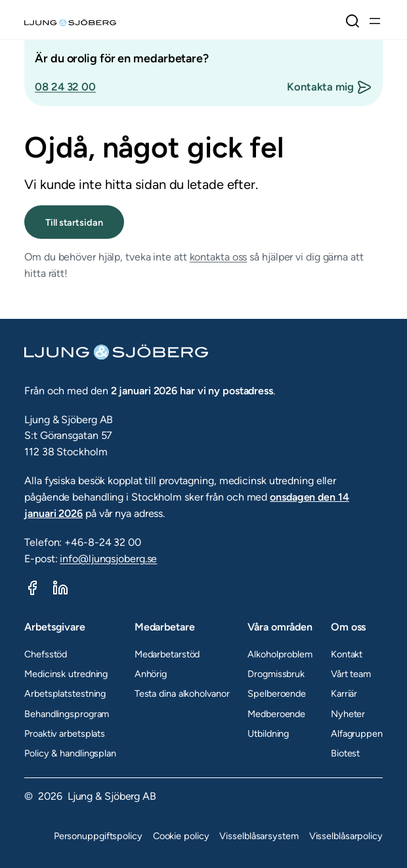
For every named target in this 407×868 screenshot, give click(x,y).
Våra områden (280, 627)
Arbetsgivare (55, 627)
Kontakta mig (320, 87)
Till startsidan (74, 222)
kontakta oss (219, 257)
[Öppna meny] (375, 21)
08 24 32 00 (65, 87)
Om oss (348, 627)
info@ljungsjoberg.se (108, 559)
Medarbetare (165, 627)
